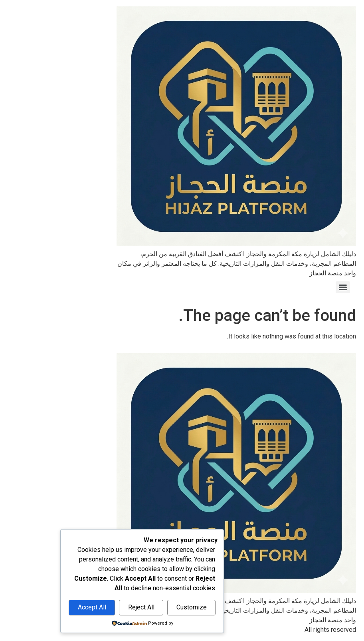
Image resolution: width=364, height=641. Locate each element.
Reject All (87, 607)
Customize (137, 607)
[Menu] (289, 287)
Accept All (38, 607)
